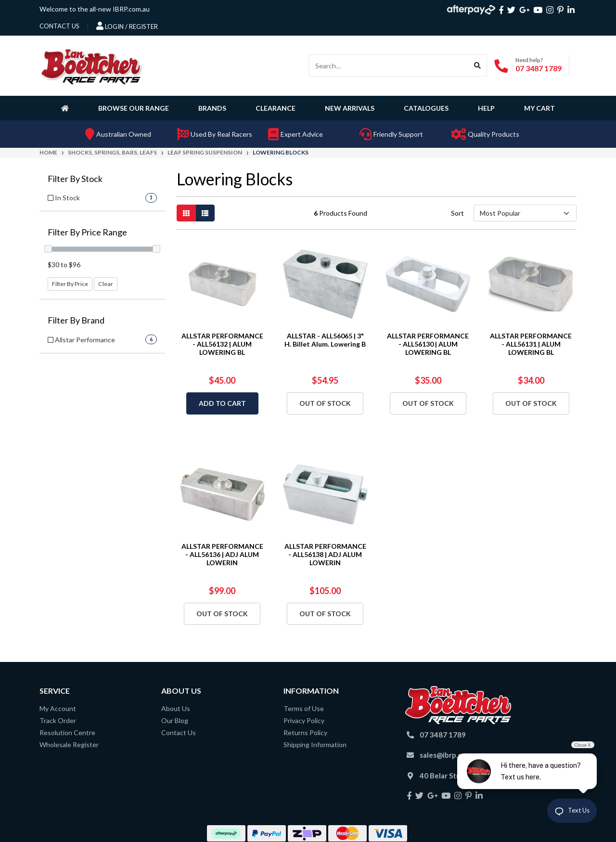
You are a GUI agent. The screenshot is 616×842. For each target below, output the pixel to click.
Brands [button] (212, 108)
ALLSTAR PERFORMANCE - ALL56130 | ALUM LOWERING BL (428, 344)
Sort (457, 213)
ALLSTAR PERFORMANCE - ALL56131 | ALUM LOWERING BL (531, 344)
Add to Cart (222, 403)
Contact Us (179, 732)
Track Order (58, 720)
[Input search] (389, 65)
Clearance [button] (276, 108)
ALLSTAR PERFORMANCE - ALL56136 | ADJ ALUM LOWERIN (222, 554)
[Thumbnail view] (186, 213)
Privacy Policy (304, 720)
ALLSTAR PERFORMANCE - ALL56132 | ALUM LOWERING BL (222, 344)
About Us (176, 708)
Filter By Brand (76, 320)
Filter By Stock (75, 179)
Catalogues (426, 108)
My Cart (539, 108)
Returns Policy (305, 732)
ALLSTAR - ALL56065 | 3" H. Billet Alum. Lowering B (325, 340)
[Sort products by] (525, 213)
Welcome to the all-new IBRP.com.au (95, 9)
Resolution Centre (67, 732)
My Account (58, 708)
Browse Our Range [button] (134, 108)
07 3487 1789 (539, 68)
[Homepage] (67, 108)
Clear (106, 284)
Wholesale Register (69, 745)
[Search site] (478, 65)
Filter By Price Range (87, 232)
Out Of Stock (325, 403)
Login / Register (127, 26)
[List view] (205, 213)
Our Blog (175, 720)
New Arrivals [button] (350, 108)
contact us (59, 26)
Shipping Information (315, 745)
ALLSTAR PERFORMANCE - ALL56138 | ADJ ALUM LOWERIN (325, 554)
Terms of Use (304, 708)
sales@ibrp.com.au (450, 755)
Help (486, 108)
